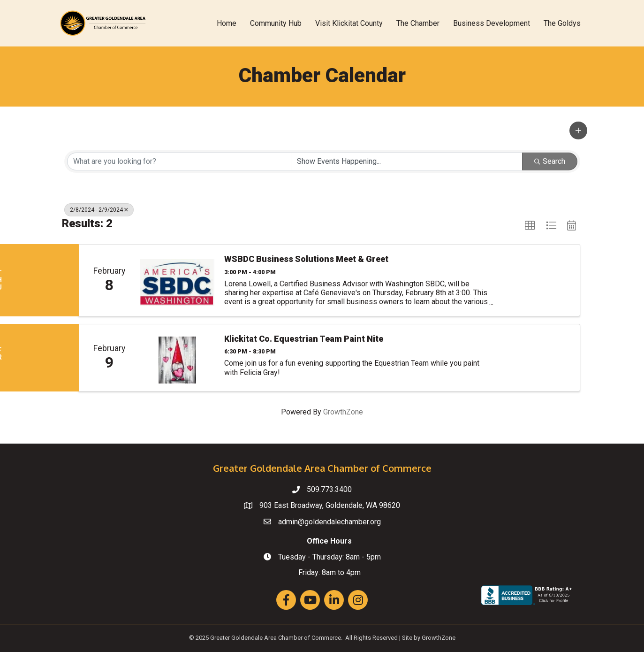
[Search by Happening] (407, 161)
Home (227, 23)
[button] (578, 130)
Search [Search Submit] (550, 161)
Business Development (492, 23)
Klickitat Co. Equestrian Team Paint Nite (304, 339)
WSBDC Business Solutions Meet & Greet (306, 259)
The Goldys (562, 23)
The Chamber (418, 23)
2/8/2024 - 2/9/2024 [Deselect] (99, 210)
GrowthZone (343, 412)
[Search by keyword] (179, 161)
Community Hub (276, 23)
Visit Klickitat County (349, 23)
